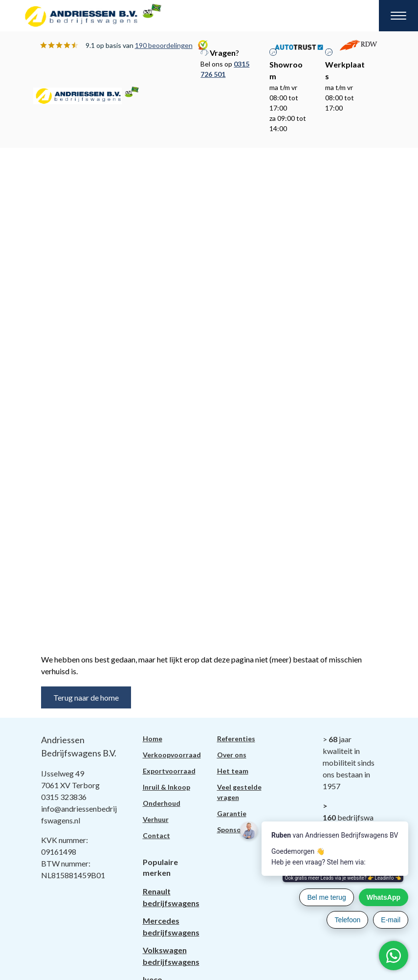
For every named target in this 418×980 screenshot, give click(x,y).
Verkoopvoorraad (172, 755)
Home (153, 739)
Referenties (236, 739)
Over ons (232, 755)
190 (164, 45)
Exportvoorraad (169, 771)
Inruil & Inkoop (166, 787)
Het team (233, 771)
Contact (156, 835)
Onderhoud (162, 803)
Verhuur (156, 819)
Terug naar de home (86, 697)
